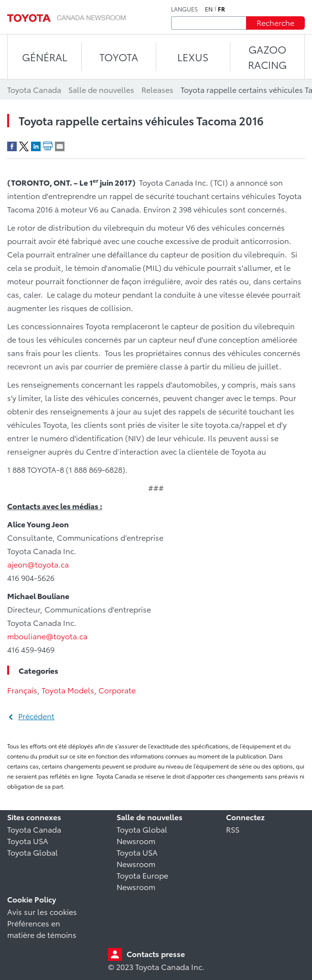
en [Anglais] (209, 9)
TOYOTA (119, 57)
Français (22, 690)
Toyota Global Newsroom (142, 835)
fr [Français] (221, 9)
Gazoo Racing (267, 57)
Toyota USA (28, 841)
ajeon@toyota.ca (38, 564)
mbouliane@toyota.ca (47, 636)
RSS (233, 829)
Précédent (36, 716)
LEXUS (193, 57)
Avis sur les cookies (42, 911)
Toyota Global (32, 852)
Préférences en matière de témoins (42, 929)
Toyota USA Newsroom (137, 858)
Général (45, 57)
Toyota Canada (34, 829)
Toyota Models (68, 690)
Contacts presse (156, 953)
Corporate (117, 690)
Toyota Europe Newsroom (142, 881)
